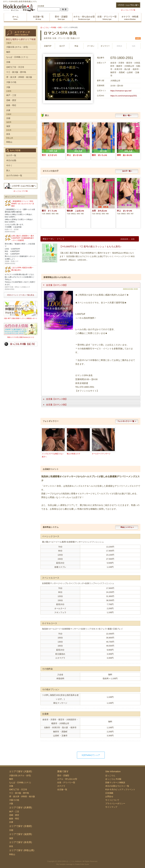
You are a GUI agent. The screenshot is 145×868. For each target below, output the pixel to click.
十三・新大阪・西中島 (16, 72)
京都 (8, 118)
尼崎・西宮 (11, 100)
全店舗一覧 (62, 789)
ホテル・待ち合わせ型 (67, 779)
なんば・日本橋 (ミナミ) (17, 57)
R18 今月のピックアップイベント (120, 789)
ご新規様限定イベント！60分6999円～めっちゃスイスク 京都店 (23, 204)
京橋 (8, 62)
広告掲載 (109, 793)
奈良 (8, 134)
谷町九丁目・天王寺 (15, 67)
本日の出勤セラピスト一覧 (117, 786)
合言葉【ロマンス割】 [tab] (55, 285)
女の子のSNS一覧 (14, 176)
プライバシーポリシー (115, 804)
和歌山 (9, 142)
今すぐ (9, 165)
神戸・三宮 (11, 95)
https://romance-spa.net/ (121, 91)
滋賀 (8, 126)
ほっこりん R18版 (113, 779)
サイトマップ (111, 807)
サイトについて (112, 800)
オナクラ (61, 786)
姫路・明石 (11, 105)
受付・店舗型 (63, 775)
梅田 (8, 52)
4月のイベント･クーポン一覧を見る (21, 295)
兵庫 (8, 110)
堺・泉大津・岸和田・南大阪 (19, 77)
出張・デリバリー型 (66, 782)
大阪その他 (11, 82)
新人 (8, 170)
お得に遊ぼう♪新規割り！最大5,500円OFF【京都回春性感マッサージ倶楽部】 (23, 238)
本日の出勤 (11, 160)
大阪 (8, 87)
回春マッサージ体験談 (115, 782)
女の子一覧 (11, 155)
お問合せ (109, 797)
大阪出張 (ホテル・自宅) (17, 47)
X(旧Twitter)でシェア (91, 755)
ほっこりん (110, 775)
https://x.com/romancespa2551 (124, 96)
